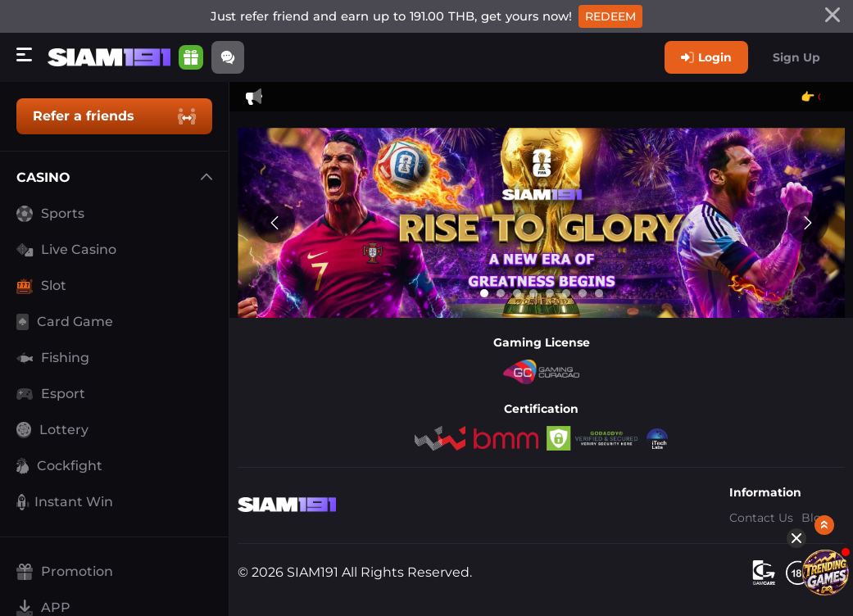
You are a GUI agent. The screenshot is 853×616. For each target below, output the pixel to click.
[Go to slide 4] (533, 293)
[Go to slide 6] (566, 293)
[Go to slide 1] (484, 293)
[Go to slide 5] (550, 293)
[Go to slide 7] (583, 293)
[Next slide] (808, 223)
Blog (815, 518)
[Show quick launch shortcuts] (814, 396)
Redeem (610, 16)
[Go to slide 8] (599, 293)
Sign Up (796, 57)
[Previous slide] (275, 223)
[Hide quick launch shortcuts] (786, 410)
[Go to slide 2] (501, 293)
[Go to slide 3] (517, 293)
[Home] (111, 58)
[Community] (229, 57)
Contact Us (761, 518)
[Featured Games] (814, 444)
